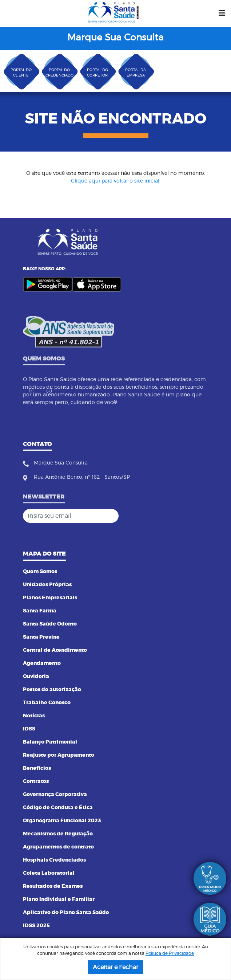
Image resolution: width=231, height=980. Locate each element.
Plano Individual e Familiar (59, 899)
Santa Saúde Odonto (50, 624)
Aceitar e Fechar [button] (115, 967)
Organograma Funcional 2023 (62, 821)
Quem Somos (40, 572)
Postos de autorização (52, 690)
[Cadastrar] (201, 516)
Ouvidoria (36, 677)
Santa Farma (40, 611)
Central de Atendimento (55, 650)
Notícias (34, 716)
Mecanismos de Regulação (58, 834)
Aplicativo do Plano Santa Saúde (66, 913)
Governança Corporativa (55, 795)
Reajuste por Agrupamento (59, 755)
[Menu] (222, 13)
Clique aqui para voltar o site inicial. (116, 181)
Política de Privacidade (170, 953)
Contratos (36, 781)
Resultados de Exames (53, 886)
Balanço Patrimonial (50, 742)
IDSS (29, 729)
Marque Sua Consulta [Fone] (61, 466)
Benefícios (37, 768)
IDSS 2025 (36, 926)
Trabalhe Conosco (47, 703)
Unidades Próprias (47, 585)
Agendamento (42, 663)
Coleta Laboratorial (49, 873)
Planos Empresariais (50, 598)
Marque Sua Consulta (115, 38)
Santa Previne (41, 637)
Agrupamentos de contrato (58, 847)
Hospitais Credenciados (54, 860)
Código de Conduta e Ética (58, 808)
